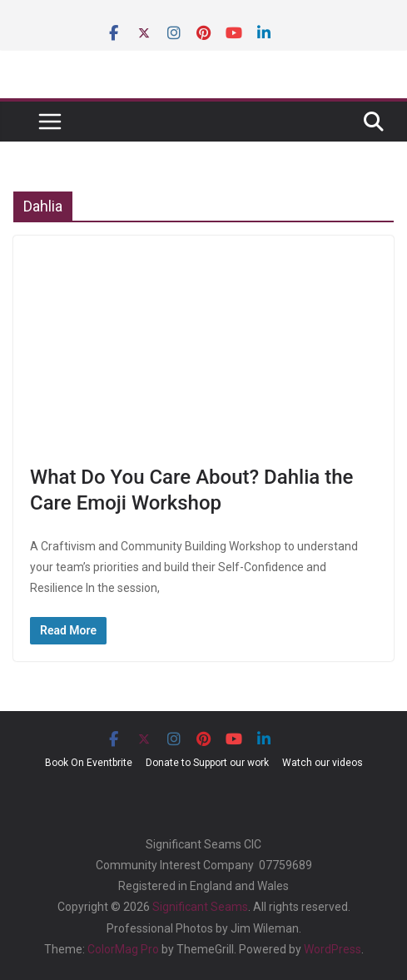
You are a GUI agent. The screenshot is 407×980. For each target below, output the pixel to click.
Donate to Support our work (207, 763)
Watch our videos (323, 763)
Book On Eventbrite (89, 763)
